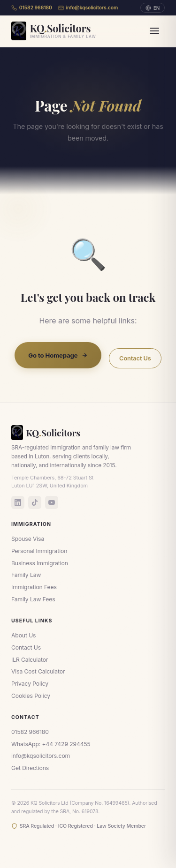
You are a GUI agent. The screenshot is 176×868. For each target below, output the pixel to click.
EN (153, 8)
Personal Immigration (39, 551)
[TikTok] (35, 502)
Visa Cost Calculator (38, 671)
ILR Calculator (30, 660)
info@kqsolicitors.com (88, 8)
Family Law (26, 575)
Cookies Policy (31, 696)
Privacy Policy (30, 684)
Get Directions (30, 768)
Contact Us (135, 358)
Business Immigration (40, 563)
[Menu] (154, 31)
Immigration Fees (34, 587)
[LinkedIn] (18, 502)
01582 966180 (32, 8)
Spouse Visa (28, 539)
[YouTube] (52, 502)
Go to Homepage (58, 355)
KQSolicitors (46, 433)
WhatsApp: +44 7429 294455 (51, 744)
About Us (23, 635)
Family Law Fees (33, 599)
